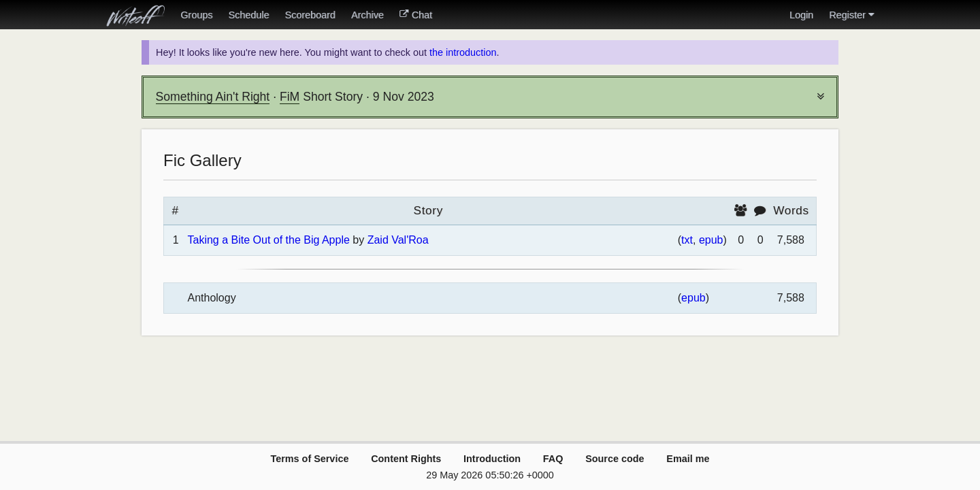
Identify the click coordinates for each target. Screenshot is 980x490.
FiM (290, 97)
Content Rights (406, 459)
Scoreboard (310, 15)
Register (851, 15)
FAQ (553, 459)
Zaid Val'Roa (398, 240)
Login (801, 15)
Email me (688, 459)
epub (711, 240)
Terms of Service (309, 459)
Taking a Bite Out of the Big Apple (268, 240)
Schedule (248, 15)
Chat (416, 15)
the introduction (463, 52)
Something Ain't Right (213, 97)
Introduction (492, 459)
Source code (615, 459)
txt (687, 240)
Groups (196, 15)
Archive (367, 15)
